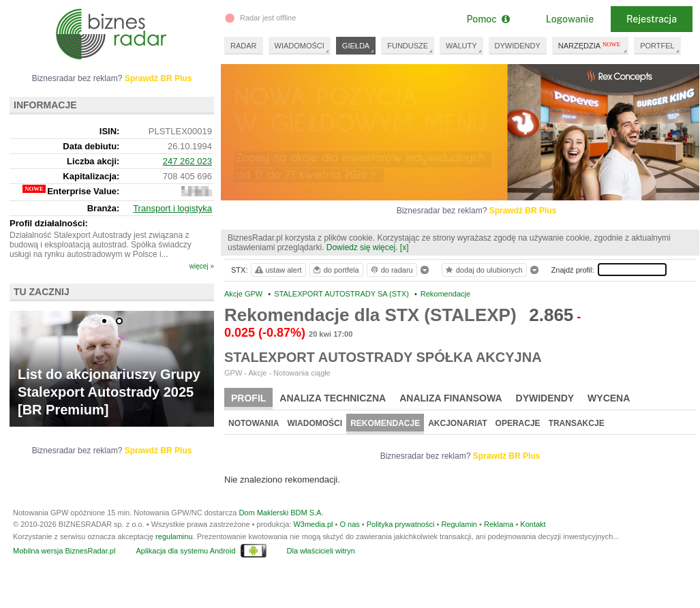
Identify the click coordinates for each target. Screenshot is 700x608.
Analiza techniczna (333, 398)
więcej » (202, 266)
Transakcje (577, 423)
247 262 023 (187, 161)
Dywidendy (545, 398)
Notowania (254, 423)
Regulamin (459, 524)
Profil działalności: (49, 223)
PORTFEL (657, 46)
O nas (349, 524)
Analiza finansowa (451, 398)
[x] (405, 247)
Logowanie (570, 19)
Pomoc (488, 19)
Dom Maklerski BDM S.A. (281, 513)
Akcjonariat (457, 423)
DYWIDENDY (518, 46)
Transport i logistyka (172, 208)
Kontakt (533, 524)
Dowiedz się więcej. (362, 247)
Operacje (518, 423)
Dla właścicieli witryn (321, 551)
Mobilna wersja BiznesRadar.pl (64, 551)
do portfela (335, 270)
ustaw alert (278, 270)
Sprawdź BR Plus (523, 211)
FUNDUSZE (408, 46)
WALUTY (461, 46)
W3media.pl (313, 524)
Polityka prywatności (401, 524)
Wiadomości (315, 423)
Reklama (499, 524)
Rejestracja (652, 19)
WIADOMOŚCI (300, 46)
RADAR (244, 46)
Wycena (609, 398)
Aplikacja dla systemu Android (185, 551)
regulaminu (174, 536)
